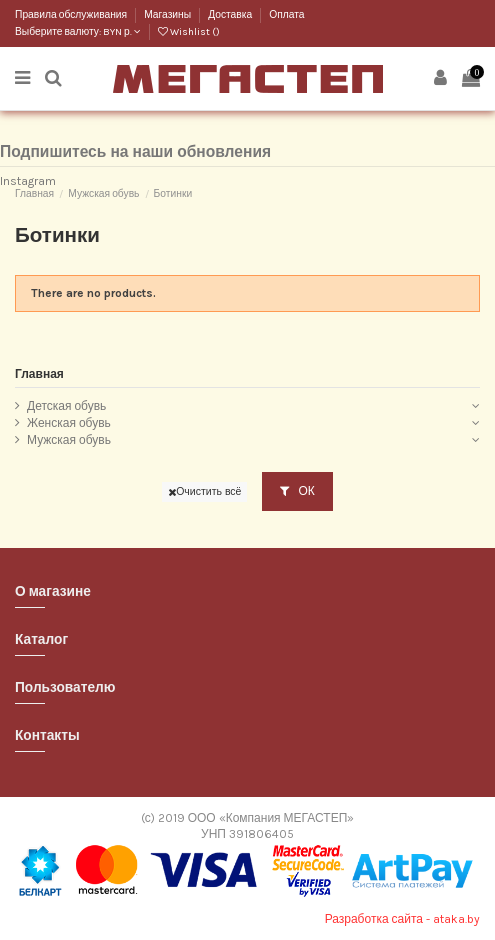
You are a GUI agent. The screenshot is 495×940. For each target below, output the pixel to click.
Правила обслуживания (72, 15)
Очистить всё (204, 491)
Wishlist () (189, 32)
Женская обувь (69, 423)
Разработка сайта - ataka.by (402, 919)
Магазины (168, 15)
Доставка (231, 15)
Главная (39, 374)
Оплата (286, 15)
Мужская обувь (69, 440)
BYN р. (122, 32)
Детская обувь (66, 406)
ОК (297, 491)
